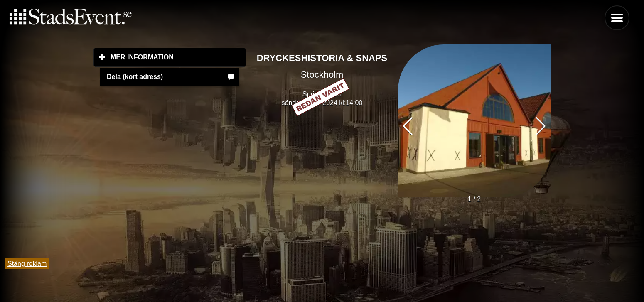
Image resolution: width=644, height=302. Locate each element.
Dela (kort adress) (135, 77)
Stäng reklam (27, 264)
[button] (541, 126)
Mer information (178, 57)
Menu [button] (617, 18)
